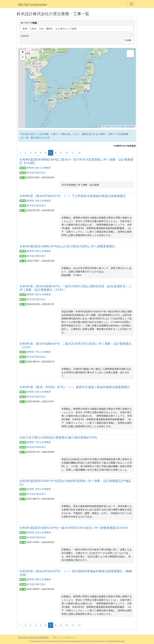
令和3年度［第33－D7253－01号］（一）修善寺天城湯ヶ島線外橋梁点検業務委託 (75, 387)
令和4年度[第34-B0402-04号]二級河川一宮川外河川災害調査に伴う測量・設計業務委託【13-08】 (76, 161)
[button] (23, 52)
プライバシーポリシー (64, 638)
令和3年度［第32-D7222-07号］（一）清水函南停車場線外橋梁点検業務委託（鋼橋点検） (76, 573)
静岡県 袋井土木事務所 (39, 168)
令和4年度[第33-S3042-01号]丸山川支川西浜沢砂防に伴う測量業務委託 (67, 246)
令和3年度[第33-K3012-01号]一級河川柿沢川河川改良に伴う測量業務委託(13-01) (74, 528)
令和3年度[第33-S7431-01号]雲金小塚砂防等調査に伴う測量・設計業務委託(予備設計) (75, 482)
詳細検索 (25, 36)
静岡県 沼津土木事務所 (39, 201)
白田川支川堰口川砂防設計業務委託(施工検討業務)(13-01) (58, 437)
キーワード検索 (29, 23)
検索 (128, 40)
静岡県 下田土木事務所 (39, 352)
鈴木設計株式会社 (36, 173)
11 (73, 153)
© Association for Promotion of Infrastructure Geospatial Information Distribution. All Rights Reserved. (77, 641)
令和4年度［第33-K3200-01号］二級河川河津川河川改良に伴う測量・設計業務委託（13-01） (75, 345)
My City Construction (33, 5)
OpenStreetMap (119, 127)
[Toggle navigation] (131, 4)
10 (66, 153)
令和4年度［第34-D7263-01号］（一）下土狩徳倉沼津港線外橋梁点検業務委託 (73, 196)
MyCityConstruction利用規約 (33, 638)
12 (79, 153)
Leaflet (106, 127)
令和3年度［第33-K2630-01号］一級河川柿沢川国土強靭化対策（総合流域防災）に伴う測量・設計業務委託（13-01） (75, 288)
